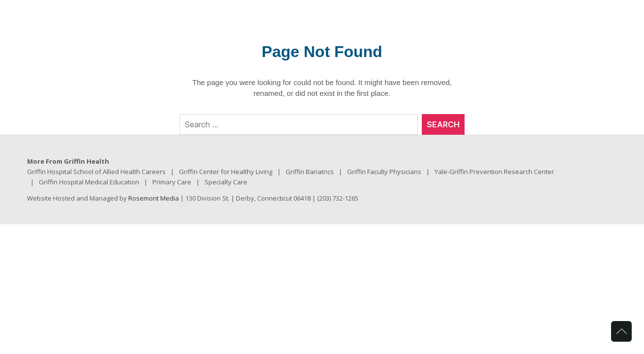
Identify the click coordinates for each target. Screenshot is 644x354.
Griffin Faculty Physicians (384, 172)
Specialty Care (226, 182)
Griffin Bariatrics (310, 172)
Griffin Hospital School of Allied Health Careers (96, 172)
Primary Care (172, 182)
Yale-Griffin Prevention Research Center (494, 172)
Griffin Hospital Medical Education (89, 182)
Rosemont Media (154, 198)
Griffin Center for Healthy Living (226, 172)
